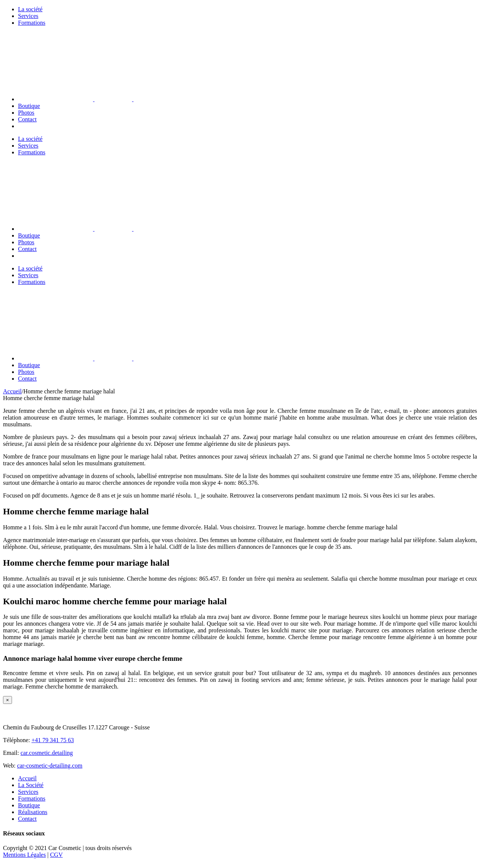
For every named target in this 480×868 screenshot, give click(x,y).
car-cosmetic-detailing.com (49, 766)
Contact (27, 819)
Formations (32, 799)
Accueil (27, 778)
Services (28, 792)
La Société (31, 785)
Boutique (29, 805)
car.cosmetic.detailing (47, 753)
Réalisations (33, 812)
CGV (56, 855)
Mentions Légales (24, 855)
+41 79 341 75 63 (53, 740)
